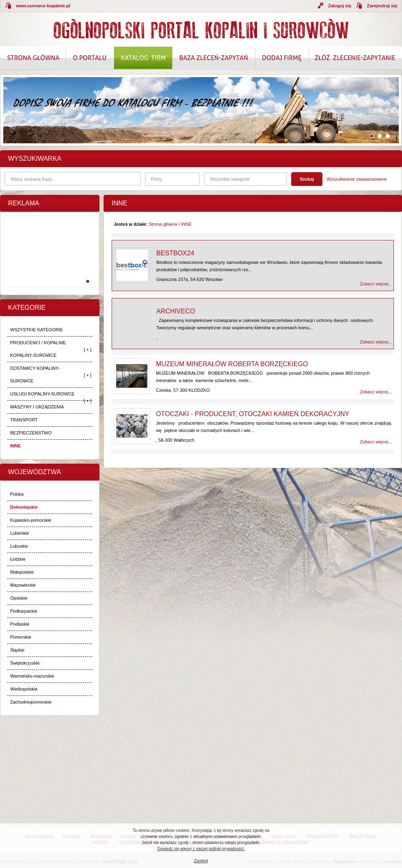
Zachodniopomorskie (31, 702)
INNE (15, 446)
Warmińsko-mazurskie (32, 676)
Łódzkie (18, 559)
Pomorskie (21, 637)
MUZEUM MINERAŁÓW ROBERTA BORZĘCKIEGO (232, 364)
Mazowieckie (23, 585)
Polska (17, 494)
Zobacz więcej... (376, 284)
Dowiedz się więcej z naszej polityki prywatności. (201, 849)
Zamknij (201, 861)
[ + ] (88, 350)
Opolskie (19, 598)
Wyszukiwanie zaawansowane (357, 179)
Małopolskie (22, 572)
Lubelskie (19, 533)
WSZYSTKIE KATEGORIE (37, 330)
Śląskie (17, 650)
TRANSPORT (24, 420)
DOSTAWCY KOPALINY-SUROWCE (35, 375)
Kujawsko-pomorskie (31, 520)
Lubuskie (19, 546)
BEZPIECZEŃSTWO (31, 433)
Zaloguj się (340, 6)
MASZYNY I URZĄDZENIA (37, 407)
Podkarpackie (24, 611)
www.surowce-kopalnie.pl (43, 6)
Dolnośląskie (24, 507)
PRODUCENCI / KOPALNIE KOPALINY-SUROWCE (38, 349)
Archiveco (176, 311)
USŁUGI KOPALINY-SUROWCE (42, 394)
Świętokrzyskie (25, 663)
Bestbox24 (175, 253)
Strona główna (163, 224)
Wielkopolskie (24, 689)
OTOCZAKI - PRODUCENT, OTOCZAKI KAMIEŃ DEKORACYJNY (253, 414)
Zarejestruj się (382, 6)
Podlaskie (20, 624)
